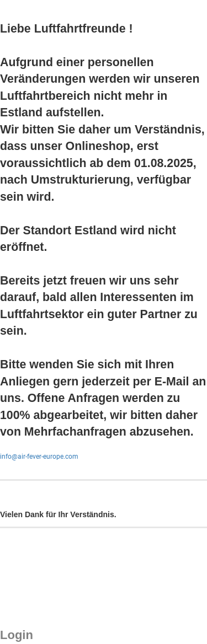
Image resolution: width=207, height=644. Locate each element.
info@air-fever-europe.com (39, 457)
